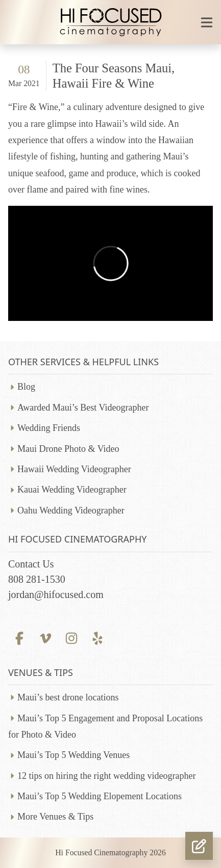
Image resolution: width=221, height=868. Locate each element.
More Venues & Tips (55, 817)
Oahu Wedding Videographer (71, 510)
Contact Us (31, 564)
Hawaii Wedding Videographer (74, 469)
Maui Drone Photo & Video (68, 449)
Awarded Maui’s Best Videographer (83, 408)
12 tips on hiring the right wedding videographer (106, 776)
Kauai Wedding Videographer (72, 490)
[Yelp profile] (98, 637)
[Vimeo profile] (45, 637)
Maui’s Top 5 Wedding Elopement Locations (100, 796)
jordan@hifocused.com (56, 594)
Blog (26, 387)
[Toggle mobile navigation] (207, 22)
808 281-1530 (37, 579)
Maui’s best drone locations (68, 697)
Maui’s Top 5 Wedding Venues (73, 755)
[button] (199, 846)
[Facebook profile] (19, 637)
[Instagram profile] (71, 637)
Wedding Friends (49, 428)
